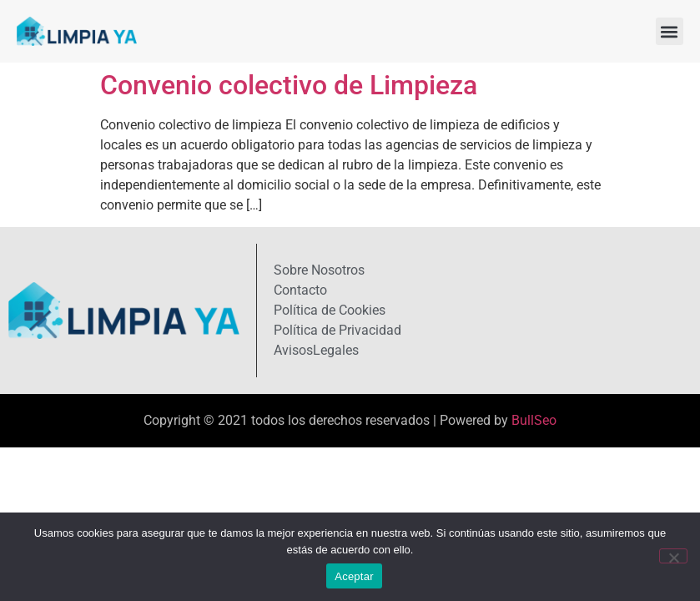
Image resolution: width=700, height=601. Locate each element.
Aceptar (354, 576)
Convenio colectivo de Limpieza (289, 85)
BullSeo (534, 420)
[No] (673, 556)
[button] (670, 31)
